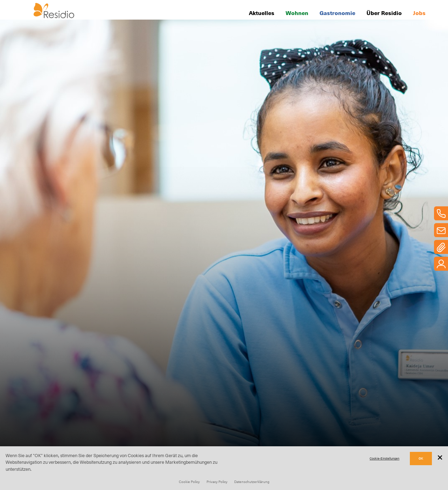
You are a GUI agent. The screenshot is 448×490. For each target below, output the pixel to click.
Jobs (419, 13)
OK (421, 458)
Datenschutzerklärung (252, 482)
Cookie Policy (189, 482)
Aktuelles (262, 13)
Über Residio (384, 13)
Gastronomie (337, 13)
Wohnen (297, 13)
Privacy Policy (217, 482)
